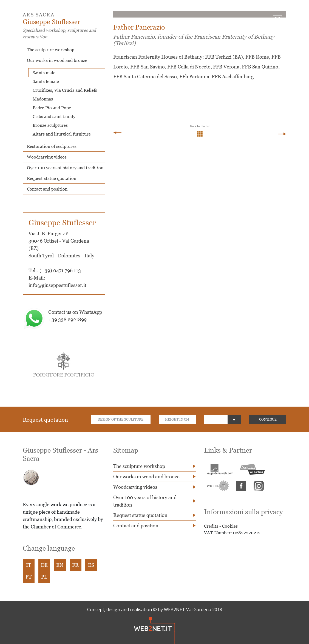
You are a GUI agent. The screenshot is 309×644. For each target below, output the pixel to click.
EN (60, 565)
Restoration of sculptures (52, 146)
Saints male (44, 73)
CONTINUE (268, 419)
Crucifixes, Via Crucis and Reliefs (65, 90)
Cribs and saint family (54, 116)
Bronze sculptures (50, 125)
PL (44, 577)
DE (44, 565)
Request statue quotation (52, 178)
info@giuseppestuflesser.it (57, 285)
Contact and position (47, 189)
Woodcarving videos (47, 157)
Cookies (230, 526)
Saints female (46, 81)
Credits (211, 526)
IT (29, 565)
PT (29, 577)
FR (75, 565)
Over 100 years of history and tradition (65, 168)
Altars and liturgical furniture (62, 134)
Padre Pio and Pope (52, 108)
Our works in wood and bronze (57, 60)
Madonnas (43, 99)
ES (91, 565)
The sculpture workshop (51, 50)
